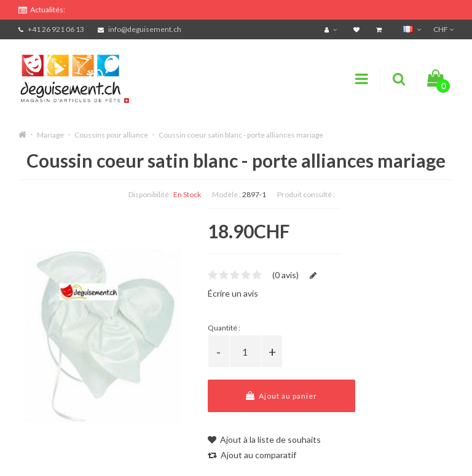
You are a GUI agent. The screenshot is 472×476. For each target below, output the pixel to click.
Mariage (50, 135)
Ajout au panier (281, 396)
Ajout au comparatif (252, 455)
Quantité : (224, 328)
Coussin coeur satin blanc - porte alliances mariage (241, 135)
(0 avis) (285, 275)
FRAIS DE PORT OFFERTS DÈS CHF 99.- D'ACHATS (130, 8)
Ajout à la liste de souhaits (264, 439)
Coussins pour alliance (111, 135)
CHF (443, 29)
